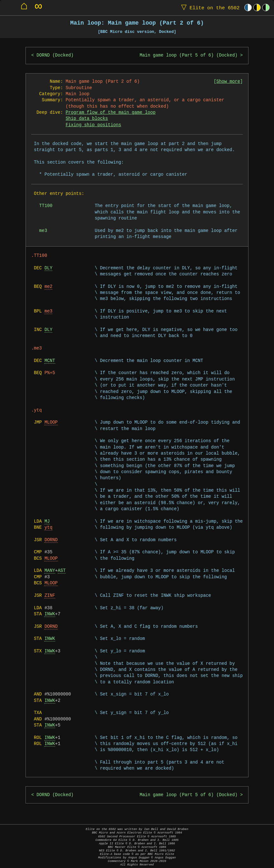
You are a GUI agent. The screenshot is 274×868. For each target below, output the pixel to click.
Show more (228, 82)
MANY (50, 571)
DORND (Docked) (55, 55)
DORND (51, 540)
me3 (48, 311)
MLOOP (51, 422)
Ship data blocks (87, 119)
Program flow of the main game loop (111, 113)
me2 (48, 287)
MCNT (50, 361)
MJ (47, 522)
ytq (48, 528)
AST (62, 571)
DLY (48, 268)
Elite (209, 8)
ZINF (50, 596)
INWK (50, 614)
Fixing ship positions (93, 125)
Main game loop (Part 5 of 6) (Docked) (189, 55)
